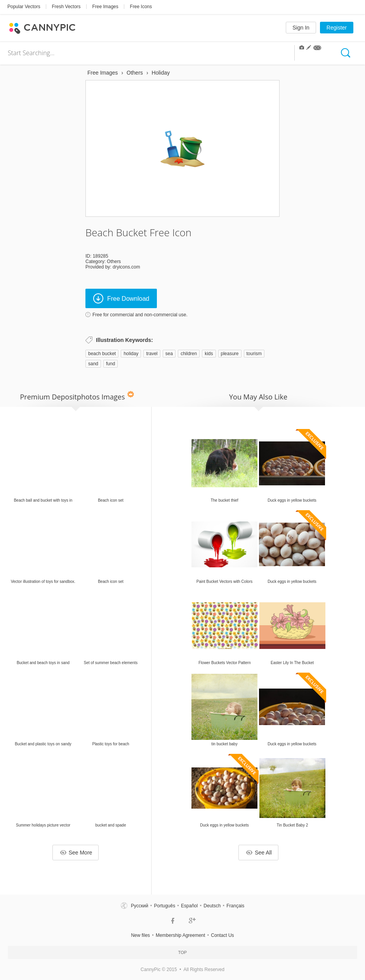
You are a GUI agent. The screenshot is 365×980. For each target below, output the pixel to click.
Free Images (105, 7)
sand (93, 364)
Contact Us (222, 935)
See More (76, 853)
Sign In (301, 28)
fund (110, 364)
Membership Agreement (180, 935)
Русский (140, 906)
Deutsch (212, 906)
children (189, 354)
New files (140, 935)
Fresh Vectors (66, 7)
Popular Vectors (24, 7)
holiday (131, 354)
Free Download (121, 298)
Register (337, 28)
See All (259, 853)
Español (189, 906)
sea (169, 354)
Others (114, 262)
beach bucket (102, 354)
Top (182, 952)
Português (164, 906)
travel (152, 354)
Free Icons (141, 7)
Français (235, 906)
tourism (254, 354)
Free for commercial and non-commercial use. (140, 315)
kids (209, 354)
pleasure (230, 354)
